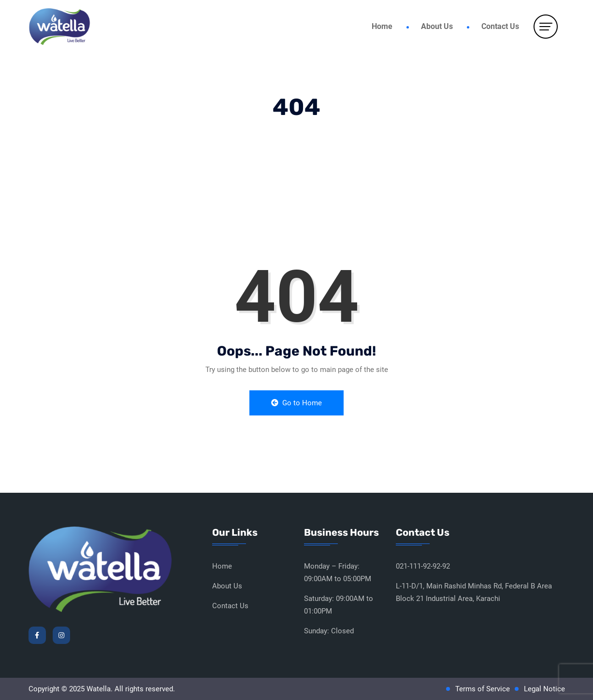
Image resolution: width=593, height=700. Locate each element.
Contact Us (500, 26)
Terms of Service (483, 689)
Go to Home (296, 403)
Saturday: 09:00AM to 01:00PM (339, 605)
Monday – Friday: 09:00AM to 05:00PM (338, 572)
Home (382, 26)
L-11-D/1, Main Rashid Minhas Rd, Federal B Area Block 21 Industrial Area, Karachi (474, 592)
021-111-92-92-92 (423, 566)
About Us (437, 26)
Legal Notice (544, 689)
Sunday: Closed (329, 631)
